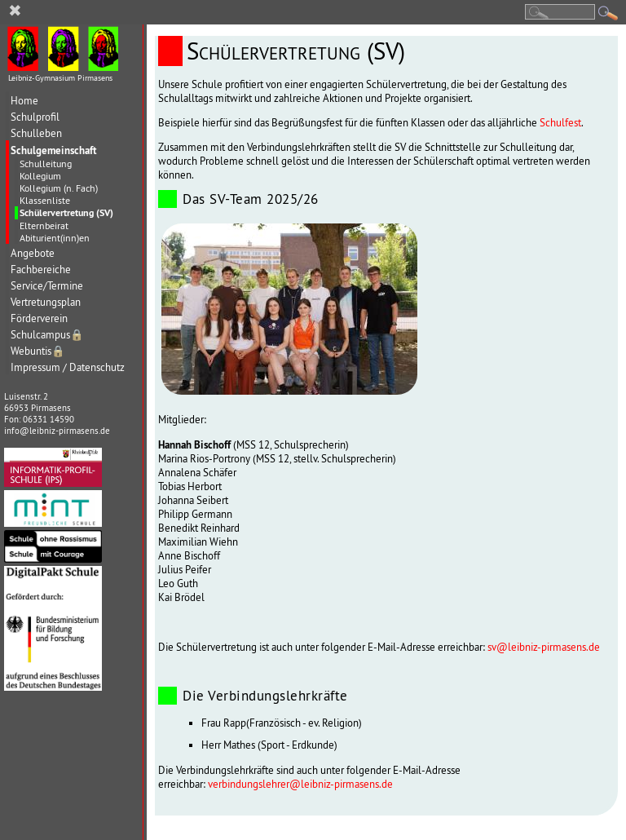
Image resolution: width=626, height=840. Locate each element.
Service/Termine (47, 286)
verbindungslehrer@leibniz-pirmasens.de (300, 784)
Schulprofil (35, 117)
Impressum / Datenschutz (68, 367)
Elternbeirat (44, 225)
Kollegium (40, 176)
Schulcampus (47, 335)
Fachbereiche (41, 270)
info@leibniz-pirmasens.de (57, 431)
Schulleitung (46, 164)
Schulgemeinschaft (54, 150)
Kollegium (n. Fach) (59, 188)
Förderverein (39, 318)
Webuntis (38, 351)
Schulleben (36, 133)
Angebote (33, 253)
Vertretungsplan (46, 302)
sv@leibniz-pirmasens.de (544, 647)
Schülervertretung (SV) (66, 213)
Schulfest (560, 123)
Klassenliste (45, 200)
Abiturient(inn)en (55, 238)
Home (24, 101)
